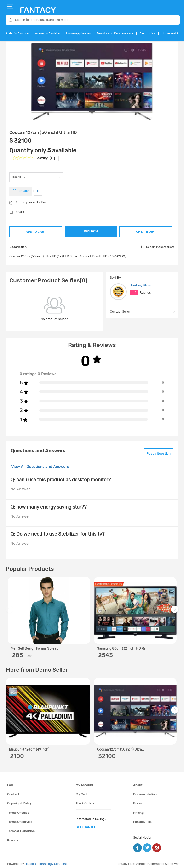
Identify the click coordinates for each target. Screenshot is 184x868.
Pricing (138, 810)
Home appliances (78, 33)
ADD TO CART (36, 231)
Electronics (147, 33)
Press (138, 800)
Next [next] (175, 609)
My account (85, 782)
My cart (81, 791)
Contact (13, 791)
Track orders (85, 800)
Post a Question (155, 452)
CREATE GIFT (146, 231)
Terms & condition (21, 828)
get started (86, 824)
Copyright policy (19, 800)
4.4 (134, 292)
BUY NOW (91, 231)
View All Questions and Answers (40, 464)
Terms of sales (18, 810)
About (138, 782)
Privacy (13, 838)
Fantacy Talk (142, 819)
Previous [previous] (10, 609)
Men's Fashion (19, 33)
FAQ (10, 782)
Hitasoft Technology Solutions (46, 861)
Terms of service (20, 819)
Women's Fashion (48, 33)
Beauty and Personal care (115, 33)
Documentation (145, 791)
